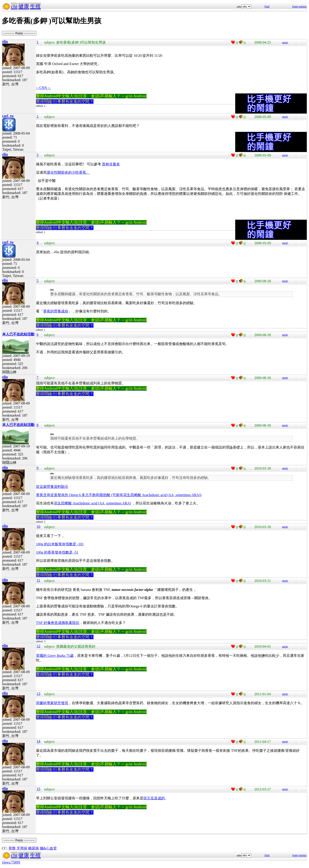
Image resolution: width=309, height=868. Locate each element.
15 (38, 789)
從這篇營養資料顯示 (52, 487)
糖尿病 (34, 848)
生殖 (35, 6)
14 (38, 741)
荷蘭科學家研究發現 (52, 703)
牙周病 (22, 848)
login (295, 6)
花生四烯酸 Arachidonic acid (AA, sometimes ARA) (92, 503)
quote (285, 42)
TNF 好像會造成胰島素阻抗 (58, 623)
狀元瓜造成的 (154, 798)
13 (38, 694)
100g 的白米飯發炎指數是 (60, 544)
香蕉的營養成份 (56, 311)
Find (267, 6)
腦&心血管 (48, 848)
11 (38, 580)
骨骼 (12, 848)
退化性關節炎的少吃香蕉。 (68, 172)
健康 (24, 6)
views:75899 (11, 862)
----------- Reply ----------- (19, 33)
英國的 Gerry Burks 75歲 (55, 656)
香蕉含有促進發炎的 (53, 495)
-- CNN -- (43, 88)
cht (14, 6)
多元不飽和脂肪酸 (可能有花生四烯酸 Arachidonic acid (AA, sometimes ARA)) (141, 495)
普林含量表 (111, 164)
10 (38, 526)
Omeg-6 (75, 495)
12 (38, 646)
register (303, 6)
